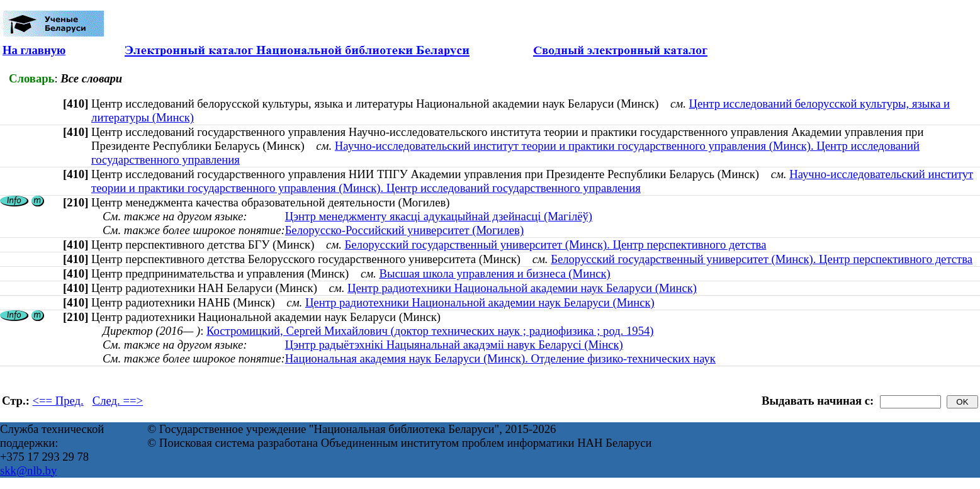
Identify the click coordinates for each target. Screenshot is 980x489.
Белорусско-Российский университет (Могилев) (405, 230)
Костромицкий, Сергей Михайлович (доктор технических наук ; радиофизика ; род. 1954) (430, 331)
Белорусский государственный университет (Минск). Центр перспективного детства (556, 244)
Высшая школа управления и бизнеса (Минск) (494, 273)
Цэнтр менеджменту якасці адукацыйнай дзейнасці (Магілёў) (439, 216)
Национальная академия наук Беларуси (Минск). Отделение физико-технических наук (500, 358)
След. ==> (118, 401)
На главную (34, 50)
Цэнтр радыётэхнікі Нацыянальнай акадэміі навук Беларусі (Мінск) (454, 345)
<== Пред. (58, 401)
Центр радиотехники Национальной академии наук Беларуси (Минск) (522, 288)
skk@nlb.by (28, 470)
